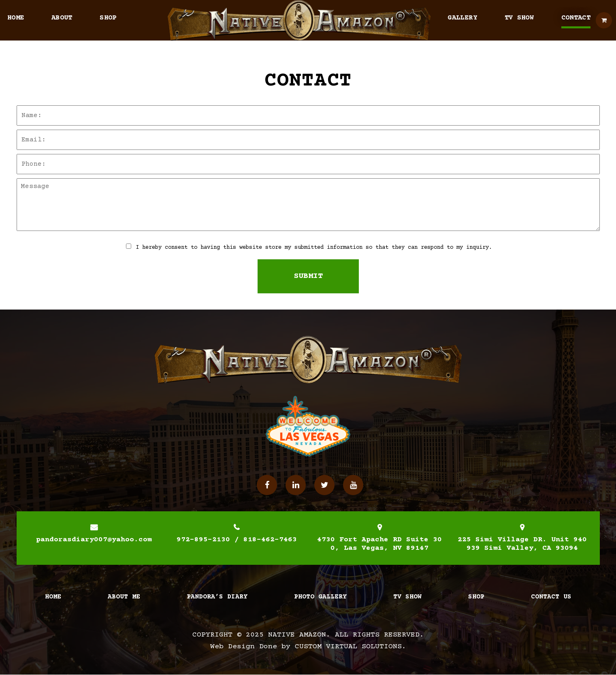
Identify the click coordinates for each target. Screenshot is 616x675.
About (62, 18)
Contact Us (551, 597)
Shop (108, 18)
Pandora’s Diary (217, 597)
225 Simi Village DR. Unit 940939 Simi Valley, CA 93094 (522, 544)
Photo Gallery (320, 597)
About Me (124, 597)
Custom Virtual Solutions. (351, 647)
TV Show (519, 18)
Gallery (462, 18)
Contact (576, 18)
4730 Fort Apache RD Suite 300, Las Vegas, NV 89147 (379, 544)
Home (16, 18)
